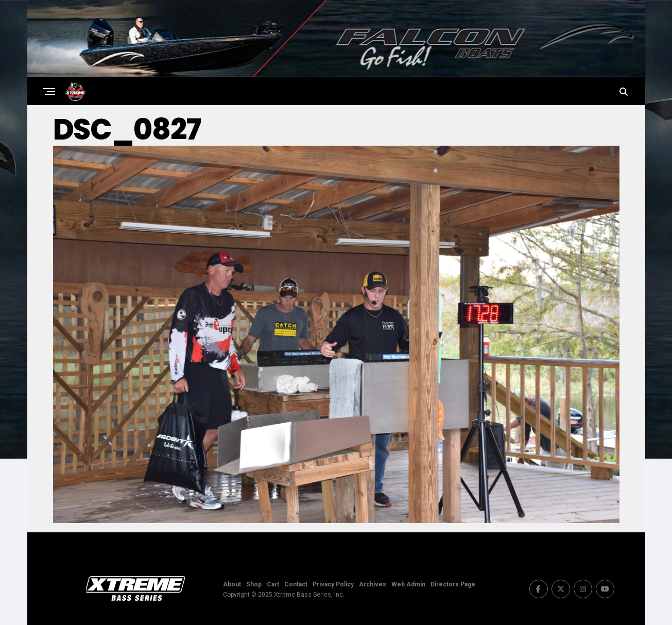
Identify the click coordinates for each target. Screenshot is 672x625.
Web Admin (408, 584)
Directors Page (453, 584)
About (232, 584)
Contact (296, 584)
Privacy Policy (333, 584)
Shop (254, 584)
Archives (373, 584)
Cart (273, 584)
